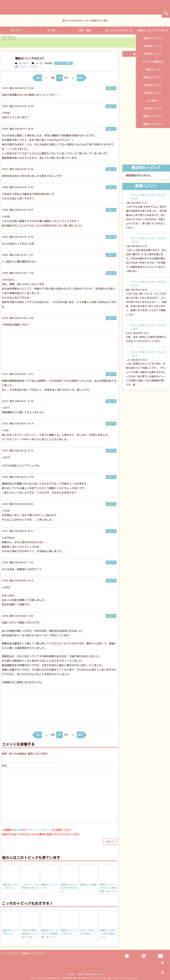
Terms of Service (122, 978)
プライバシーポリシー (39, 830)
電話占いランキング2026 (151, 30)
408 (53, 78)
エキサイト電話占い (153, 62)
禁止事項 (19, 830)
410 (66, 78)
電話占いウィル (153, 46)
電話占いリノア (153, 54)
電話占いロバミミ (153, 124)
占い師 (51, 30)
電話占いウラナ (153, 93)
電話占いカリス (153, 85)
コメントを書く (64, 63)
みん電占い (153, 101)
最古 (39, 78)
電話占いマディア (153, 77)
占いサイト (17, 30)
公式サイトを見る (28, 67)
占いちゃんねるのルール (119, 30)
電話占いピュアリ (153, 38)
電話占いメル (153, 69)
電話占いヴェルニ (153, 116)
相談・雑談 (85, 30)
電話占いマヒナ (153, 108)
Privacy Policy (98, 978)
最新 (80, 78)
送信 (112, 842)
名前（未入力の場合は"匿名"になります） (26, 754)
